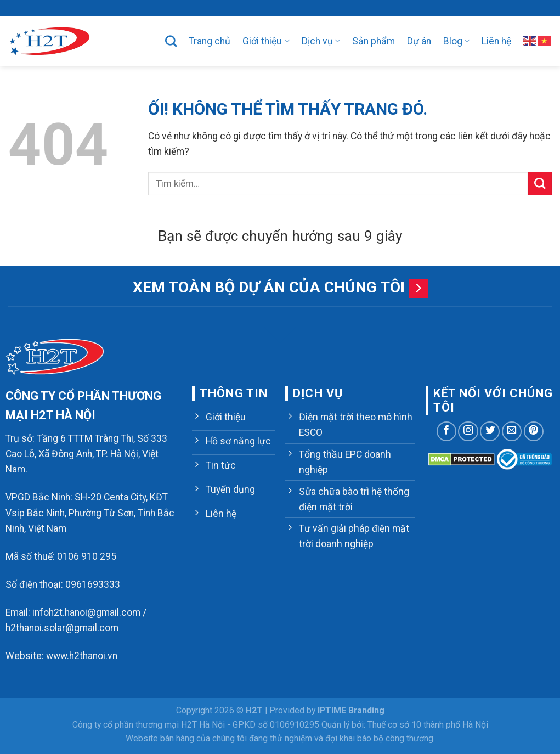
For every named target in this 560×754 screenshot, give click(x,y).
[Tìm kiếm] (171, 41)
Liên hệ (496, 41)
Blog (456, 41)
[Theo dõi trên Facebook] (446, 431)
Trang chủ (210, 41)
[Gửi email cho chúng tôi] (512, 431)
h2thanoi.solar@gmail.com (62, 628)
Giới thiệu (266, 41)
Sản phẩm (374, 41)
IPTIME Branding (351, 710)
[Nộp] (540, 184)
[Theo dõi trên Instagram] (468, 431)
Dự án (419, 41)
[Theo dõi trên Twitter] (490, 431)
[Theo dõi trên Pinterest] (534, 431)
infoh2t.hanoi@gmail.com (86, 612)
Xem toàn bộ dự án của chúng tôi (269, 287)
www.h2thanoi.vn (82, 656)
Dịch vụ (321, 41)
